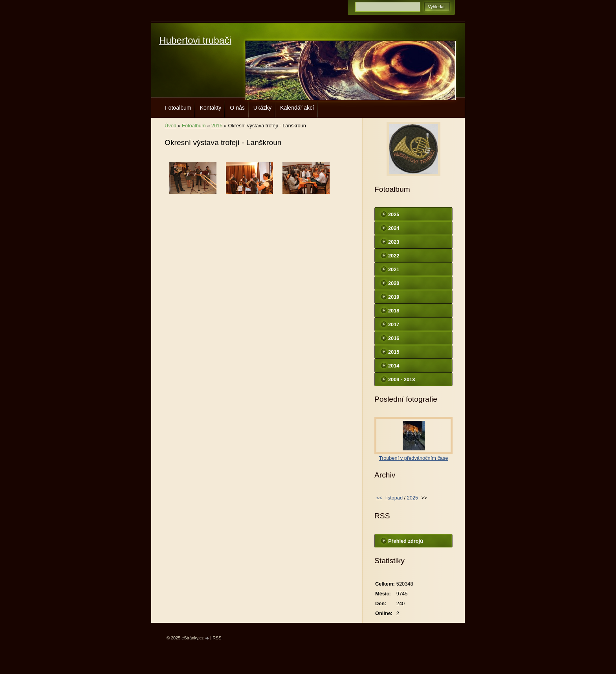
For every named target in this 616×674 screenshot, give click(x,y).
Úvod (170, 126)
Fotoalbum (178, 108)
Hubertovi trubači (195, 40)
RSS (217, 638)
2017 (394, 324)
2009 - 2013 (401, 379)
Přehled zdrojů (406, 541)
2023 (394, 242)
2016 (394, 338)
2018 (394, 311)
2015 (217, 126)
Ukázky (262, 108)
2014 (394, 366)
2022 (394, 256)
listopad (394, 498)
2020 (394, 283)
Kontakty (211, 108)
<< (379, 498)
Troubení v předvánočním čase (414, 458)
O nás (237, 108)
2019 (394, 297)
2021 (394, 269)
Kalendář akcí (297, 108)
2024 (394, 228)
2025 (394, 214)
